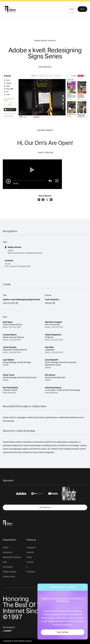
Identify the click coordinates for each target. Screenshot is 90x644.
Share (82, 9)
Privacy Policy (9, 577)
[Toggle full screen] (57, 181)
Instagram (31, 548)
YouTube (30, 562)
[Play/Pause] (8, 181)
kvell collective (45, 67)
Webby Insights (10, 572)
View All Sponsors (45, 507)
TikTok (29, 557)
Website (49, 303)
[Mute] (50, 181)
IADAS (6, 548)
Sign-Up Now (63, 632)
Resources (8, 552)
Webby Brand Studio (12, 557)
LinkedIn (30, 552)
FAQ (5, 562)
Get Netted (8, 567)
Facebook (31, 572)
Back (71, 9)
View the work (9, 303)
